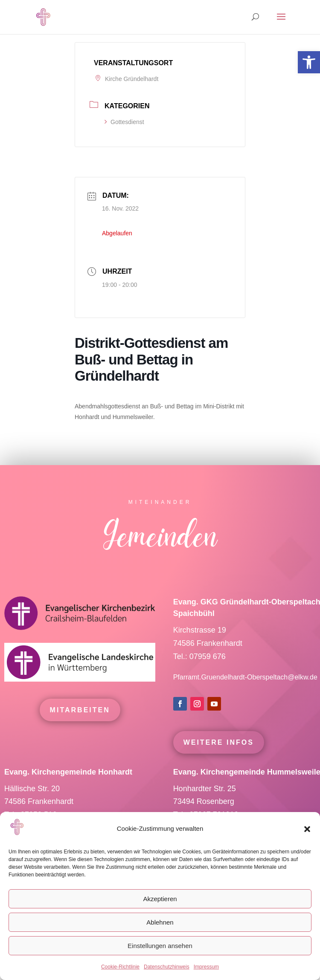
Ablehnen (160, 922)
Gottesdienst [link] (124, 122)
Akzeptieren (160, 899)
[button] (307, 829)
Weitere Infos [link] (219, 757)
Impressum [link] (206, 967)
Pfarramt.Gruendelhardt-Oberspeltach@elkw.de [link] (245, 692)
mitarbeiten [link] (80, 725)
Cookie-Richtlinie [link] (120, 967)
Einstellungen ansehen (160, 946)
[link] (309, 62)
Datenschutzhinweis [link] (167, 967)
